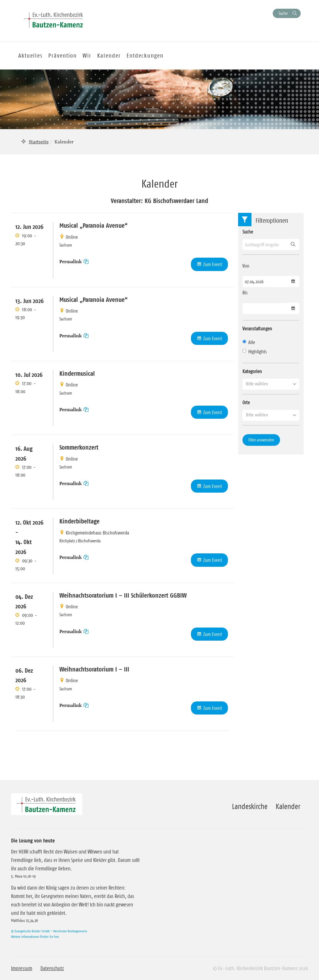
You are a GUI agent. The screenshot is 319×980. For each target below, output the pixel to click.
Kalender (288, 806)
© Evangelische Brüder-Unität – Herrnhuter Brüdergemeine (49, 931)
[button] (271, 384)
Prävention (63, 56)
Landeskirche (250, 806)
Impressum (22, 968)
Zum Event (213, 264)
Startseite (39, 142)
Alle (249, 342)
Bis (245, 293)
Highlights (255, 352)
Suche (283, 13)
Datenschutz (52, 968)
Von (246, 266)
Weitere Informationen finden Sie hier (35, 937)
